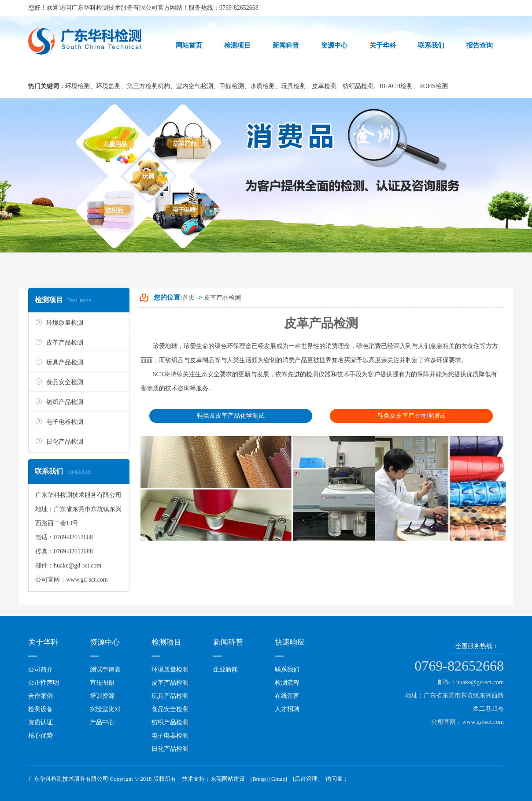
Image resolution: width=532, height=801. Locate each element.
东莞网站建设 (228, 779)
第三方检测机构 (148, 86)
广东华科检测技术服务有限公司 (115, 8)
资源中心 (334, 45)
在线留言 (287, 696)
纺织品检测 (358, 86)
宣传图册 (102, 683)
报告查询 (480, 45)
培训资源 (102, 696)
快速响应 (290, 642)
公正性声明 (44, 683)
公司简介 (41, 669)
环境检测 (78, 86)
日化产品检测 (65, 442)
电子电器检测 (65, 422)
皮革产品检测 (65, 343)
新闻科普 (286, 45)
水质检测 (262, 86)
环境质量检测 (65, 323)
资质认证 (41, 722)
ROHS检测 (433, 86)
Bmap (259, 779)
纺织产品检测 (65, 402)
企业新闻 (225, 669)
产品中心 (102, 722)
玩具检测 (293, 86)
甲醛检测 (232, 86)
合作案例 (41, 696)
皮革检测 (324, 86)
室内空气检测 (195, 86)
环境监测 (108, 86)
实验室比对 (105, 709)
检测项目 (237, 45)
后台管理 (306, 779)
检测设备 (41, 709)
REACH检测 (396, 86)
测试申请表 (105, 669)
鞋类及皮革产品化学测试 (231, 416)
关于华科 (383, 45)
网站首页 (189, 45)
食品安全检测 (65, 382)
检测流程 (287, 683)
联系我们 (431, 45)
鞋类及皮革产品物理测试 (411, 416)
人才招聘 (287, 709)
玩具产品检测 (65, 362)
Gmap (278, 779)
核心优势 (41, 736)
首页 (188, 298)
